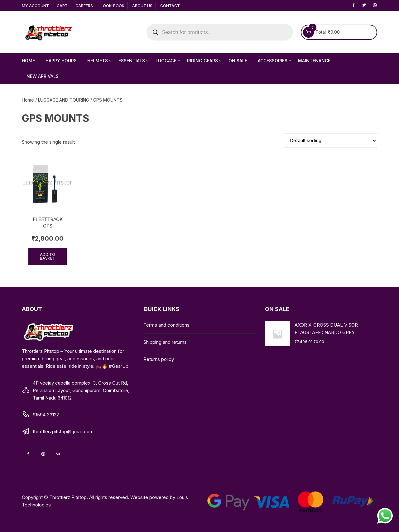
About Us (142, 6)
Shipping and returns (165, 342)
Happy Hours (61, 61)
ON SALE (238, 61)
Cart (62, 6)
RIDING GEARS (205, 61)
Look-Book (113, 6)
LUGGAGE (168, 61)
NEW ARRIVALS (43, 76)
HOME (28, 61)
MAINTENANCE (314, 61)
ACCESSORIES (275, 61)
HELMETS (100, 61)
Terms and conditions (166, 325)
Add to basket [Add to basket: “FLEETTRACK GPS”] (48, 256)
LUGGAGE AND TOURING (64, 100)
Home (28, 100)
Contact (170, 6)
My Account (35, 6)
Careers (84, 6)
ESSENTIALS (134, 61)
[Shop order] (330, 141)
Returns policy (159, 359)
